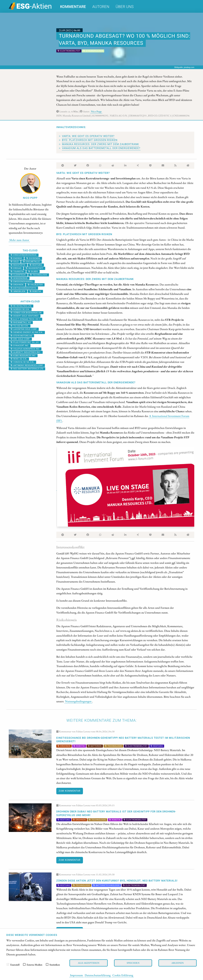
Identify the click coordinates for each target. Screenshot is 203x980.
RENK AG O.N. (19, 359)
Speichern (133, 963)
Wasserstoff (34, 268)
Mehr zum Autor (19, 240)
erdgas (16, 268)
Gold (15, 262)
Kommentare (73, 7)
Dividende (33, 258)
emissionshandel (22, 281)
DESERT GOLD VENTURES (25, 316)
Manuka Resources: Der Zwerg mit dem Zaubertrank (100, 144)
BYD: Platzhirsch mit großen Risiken (90, 140)
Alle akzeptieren (89, 963)
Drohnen (17, 285)
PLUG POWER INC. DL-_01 (25, 342)
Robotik (35, 291)
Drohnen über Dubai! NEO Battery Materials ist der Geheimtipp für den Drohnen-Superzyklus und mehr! (116, 813)
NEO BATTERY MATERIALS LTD (27, 369)
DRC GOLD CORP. (20, 339)
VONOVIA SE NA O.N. (22, 362)
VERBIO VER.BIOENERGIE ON (26, 313)
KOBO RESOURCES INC (23, 356)
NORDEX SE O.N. (20, 309)
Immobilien (18, 291)
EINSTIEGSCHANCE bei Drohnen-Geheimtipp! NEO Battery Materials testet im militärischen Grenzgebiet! (123, 740)
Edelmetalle (31, 262)
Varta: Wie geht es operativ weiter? (88, 136)
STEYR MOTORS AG (21, 336)
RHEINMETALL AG (21, 322)
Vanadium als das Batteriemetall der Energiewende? (101, 148)
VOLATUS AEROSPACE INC (25, 349)
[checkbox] (8, 964)
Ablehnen (178, 963)
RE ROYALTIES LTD (21, 306)
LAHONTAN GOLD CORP (24, 329)
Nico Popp (96, 111)
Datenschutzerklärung (98, 975)
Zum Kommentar (70, 791)
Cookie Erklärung (123, 975)
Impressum (76, 975)
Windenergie (19, 278)
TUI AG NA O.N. (20, 326)
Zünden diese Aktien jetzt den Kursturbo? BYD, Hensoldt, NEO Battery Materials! (117, 881)
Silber (33, 271)
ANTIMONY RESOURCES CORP (27, 365)
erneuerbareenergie (24, 255)
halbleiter (35, 285)
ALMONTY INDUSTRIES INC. (26, 352)
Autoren (101, 7)
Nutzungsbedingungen (78, 701)
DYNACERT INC (20, 346)
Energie (16, 258)
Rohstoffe (18, 265)
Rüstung (36, 265)
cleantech (18, 275)
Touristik (17, 271)
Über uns (125, 7)
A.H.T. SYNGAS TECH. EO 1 (25, 319)
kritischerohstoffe (23, 288)
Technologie (39, 275)
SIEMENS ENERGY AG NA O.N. (27, 332)
